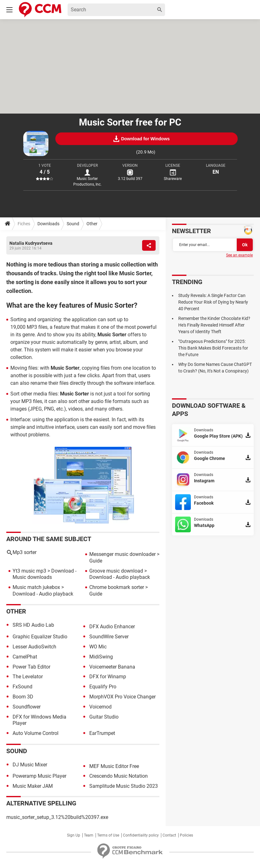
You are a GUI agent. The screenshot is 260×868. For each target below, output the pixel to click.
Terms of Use (108, 835)
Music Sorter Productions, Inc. (87, 182)
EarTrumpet (102, 733)
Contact (169, 835)
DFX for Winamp (108, 677)
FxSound (22, 687)
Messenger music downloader (122, 554)
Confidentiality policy (141, 835)
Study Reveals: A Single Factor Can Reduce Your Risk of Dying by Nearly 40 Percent (213, 302)
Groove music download (116, 571)
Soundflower (27, 707)
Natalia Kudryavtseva (31, 243)
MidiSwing (101, 657)
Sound (73, 224)
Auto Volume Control (36, 733)
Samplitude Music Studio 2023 (124, 786)
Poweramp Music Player (39, 776)
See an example (239, 255)
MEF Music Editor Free (114, 766)
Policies (186, 835)
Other (92, 224)
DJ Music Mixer (30, 765)
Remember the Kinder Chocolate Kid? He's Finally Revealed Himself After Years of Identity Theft (214, 325)
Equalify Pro (103, 687)
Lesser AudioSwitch (34, 647)
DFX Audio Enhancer (112, 627)
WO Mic (98, 647)
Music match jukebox (36, 587)
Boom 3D (23, 697)
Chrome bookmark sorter (117, 587)
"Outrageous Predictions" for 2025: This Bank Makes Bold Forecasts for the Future (213, 348)
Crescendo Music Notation (119, 776)
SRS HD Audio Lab (33, 625)
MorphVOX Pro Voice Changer (122, 697)
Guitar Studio (104, 717)
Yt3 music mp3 (29, 571)
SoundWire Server (109, 637)
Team (89, 835)
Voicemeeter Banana (112, 667)
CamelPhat (25, 657)
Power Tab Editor (31, 667)
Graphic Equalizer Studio (40, 637)
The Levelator (28, 677)
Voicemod (100, 707)
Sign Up (74, 835)
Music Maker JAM (33, 786)
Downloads (48, 224)
